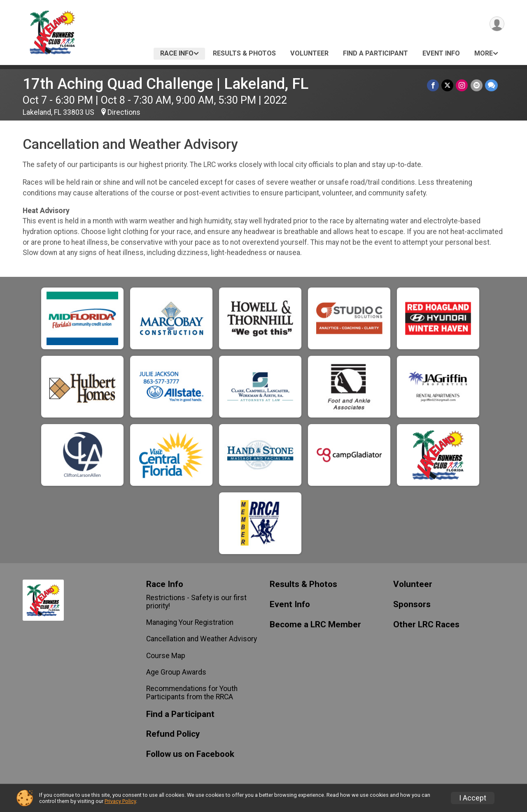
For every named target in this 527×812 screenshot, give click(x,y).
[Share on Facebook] (433, 85)
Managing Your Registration (190, 622)
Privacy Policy (120, 801)
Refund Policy (173, 734)
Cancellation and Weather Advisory (202, 639)
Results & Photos (244, 53)
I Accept (473, 798)
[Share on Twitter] (448, 85)
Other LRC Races (426, 625)
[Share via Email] (477, 85)
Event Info (441, 53)
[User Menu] (497, 24)
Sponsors (412, 604)
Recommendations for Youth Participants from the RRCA (192, 693)
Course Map (166, 656)
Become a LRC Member (315, 625)
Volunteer (309, 53)
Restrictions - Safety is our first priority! (196, 602)
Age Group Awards (176, 672)
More (484, 53)
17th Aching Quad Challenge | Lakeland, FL (166, 84)
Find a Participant (375, 53)
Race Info (177, 53)
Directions (124, 112)
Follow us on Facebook (190, 754)
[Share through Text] (491, 85)
